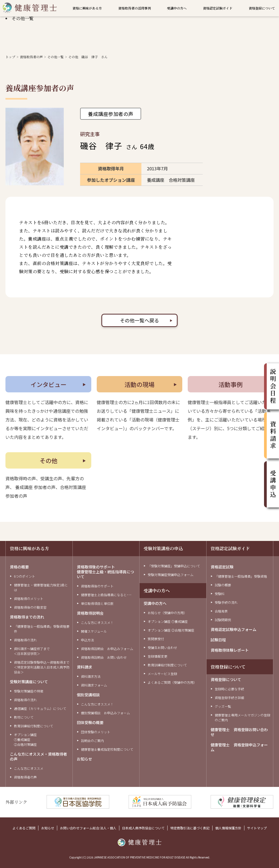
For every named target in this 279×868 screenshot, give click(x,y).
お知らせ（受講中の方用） (167, 613)
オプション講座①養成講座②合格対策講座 (25, 739)
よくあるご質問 (24, 828)
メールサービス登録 (162, 674)
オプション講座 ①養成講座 (168, 621)
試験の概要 (223, 585)
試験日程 (218, 640)
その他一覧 (23, 18)
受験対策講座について (29, 682)
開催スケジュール (94, 631)
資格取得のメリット (29, 598)
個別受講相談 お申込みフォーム (105, 713)
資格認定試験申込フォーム (233, 629)
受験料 (220, 594)
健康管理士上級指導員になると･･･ (106, 595)
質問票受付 (156, 639)
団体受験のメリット (96, 732)
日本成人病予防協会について (143, 828)
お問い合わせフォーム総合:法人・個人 (88, 828)
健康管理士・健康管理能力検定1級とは (41, 587)
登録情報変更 (157, 656)
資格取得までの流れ (27, 617)
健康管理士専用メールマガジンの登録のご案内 (242, 717)
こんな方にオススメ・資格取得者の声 (38, 756)
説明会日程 (273, 386)
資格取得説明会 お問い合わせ (104, 657)
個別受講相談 (88, 695)
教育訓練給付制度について (34, 726)
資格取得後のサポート (97, 586)
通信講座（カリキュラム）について (40, 708)
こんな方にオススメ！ (97, 622)
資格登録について (262, 8)
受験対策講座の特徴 (29, 691)
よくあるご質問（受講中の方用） (172, 682)
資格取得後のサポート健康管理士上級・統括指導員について (105, 572)
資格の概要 (19, 567)
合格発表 (221, 611)
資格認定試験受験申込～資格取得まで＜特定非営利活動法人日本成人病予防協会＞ (42, 667)
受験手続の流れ (226, 602)
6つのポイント (25, 576)
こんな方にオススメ (29, 768)
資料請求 (84, 667)
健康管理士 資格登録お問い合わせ (239, 732)
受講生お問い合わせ (162, 647)
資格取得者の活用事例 (135, 8)
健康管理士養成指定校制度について (107, 749)
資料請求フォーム (94, 685)
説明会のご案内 (92, 741)
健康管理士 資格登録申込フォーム (239, 747)
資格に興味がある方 (87, 8)
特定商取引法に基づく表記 (190, 828)
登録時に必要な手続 (229, 689)
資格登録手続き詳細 (229, 698)
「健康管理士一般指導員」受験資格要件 (42, 629)
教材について (24, 717)
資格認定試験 (222, 567)
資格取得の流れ (25, 640)
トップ (10, 57)
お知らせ (84, 759)
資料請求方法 (91, 676)
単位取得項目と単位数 (97, 603)
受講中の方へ (177, 8)
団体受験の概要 (90, 722)
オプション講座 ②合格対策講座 (171, 630)
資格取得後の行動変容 (30, 607)
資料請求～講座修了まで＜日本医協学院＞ (32, 651)
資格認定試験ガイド (218, 8)
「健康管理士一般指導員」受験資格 (241, 576)
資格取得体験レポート (230, 650)
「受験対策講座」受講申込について (174, 566)
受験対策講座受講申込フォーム (171, 575)
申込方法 (87, 640)
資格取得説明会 (90, 613)
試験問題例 (223, 620)
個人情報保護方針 (228, 828)
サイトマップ (257, 828)
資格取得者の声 (31, 57)
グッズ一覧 (223, 706)
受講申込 (273, 484)
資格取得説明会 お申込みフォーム (107, 649)
